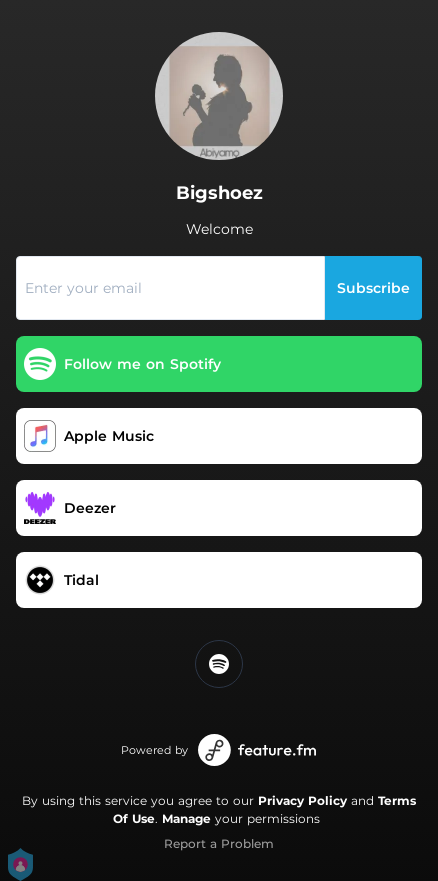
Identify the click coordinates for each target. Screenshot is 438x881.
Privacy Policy (302, 800)
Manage (186, 818)
